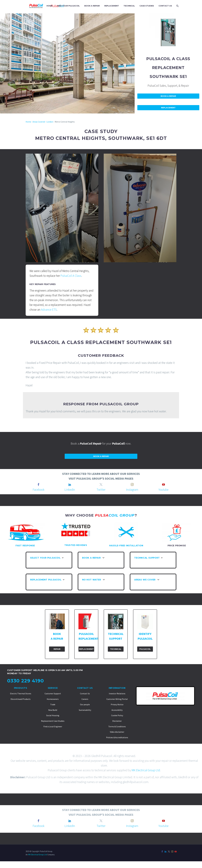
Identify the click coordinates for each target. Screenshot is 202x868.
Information (117, 688)
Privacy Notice (117, 704)
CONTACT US (165, 6)
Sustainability (85, 710)
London (50, 122)
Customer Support (53, 693)
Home (28, 122)
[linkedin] (70, 484)
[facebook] (39, 484)
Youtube (163, 490)
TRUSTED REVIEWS (76, 545)
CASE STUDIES (147, 6)
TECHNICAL (129, 6)
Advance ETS (49, 310)
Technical (116, 649)
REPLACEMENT (112, 6)
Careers (85, 699)
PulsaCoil (145, 649)
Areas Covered (39, 122)
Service (53, 688)
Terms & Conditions (117, 726)
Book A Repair (168, 96)
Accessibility (117, 710)
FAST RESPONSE (25, 546)
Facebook (39, 490)
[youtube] (163, 484)
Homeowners (53, 699)
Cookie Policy (117, 715)
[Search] (177, 6)
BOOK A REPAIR (92, 6)
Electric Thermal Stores (21, 693)
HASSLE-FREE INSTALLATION (126, 546)
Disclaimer (117, 721)
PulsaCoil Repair (90, 443)
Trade (53, 704)
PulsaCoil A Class (71, 276)
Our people (85, 704)
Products (21, 688)
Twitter (101, 490)
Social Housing (53, 715)
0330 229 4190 (26, 681)
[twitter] (101, 484)
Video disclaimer (117, 732)
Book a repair (101, 456)
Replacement (168, 108)
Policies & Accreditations (117, 737)
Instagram (132, 490)
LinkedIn (70, 490)
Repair (57, 649)
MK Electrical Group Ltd (146, 770)
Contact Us (85, 688)
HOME (49, 6)
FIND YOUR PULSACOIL (68, 6)
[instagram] (132, 484)
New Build (53, 710)
